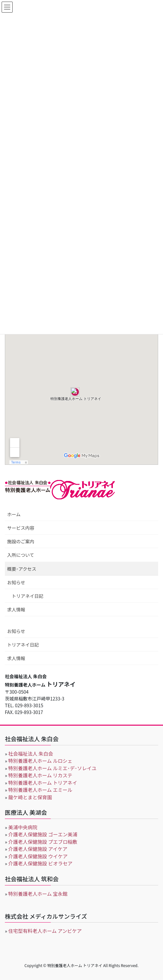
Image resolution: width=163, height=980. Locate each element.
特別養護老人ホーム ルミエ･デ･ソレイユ (53, 768)
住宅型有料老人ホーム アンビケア (45, 931)
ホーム (14, 514)
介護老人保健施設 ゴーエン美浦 (43, 834)
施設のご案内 (21, 541)
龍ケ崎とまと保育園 (30, 797)
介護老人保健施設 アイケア (38, 849)
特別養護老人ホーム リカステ (40, 775)
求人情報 (16, 609)
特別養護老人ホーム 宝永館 (38, 894)
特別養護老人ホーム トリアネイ (43, 783)
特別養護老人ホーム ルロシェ (40, 761)
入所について (21, 555)
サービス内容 (21, 528)
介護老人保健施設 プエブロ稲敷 (43, 842)
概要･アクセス (22, 569)
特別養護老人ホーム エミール (40, 790)
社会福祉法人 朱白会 (31, 754)
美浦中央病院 (23, 827)
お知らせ (16, 582)
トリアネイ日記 (27, 596)
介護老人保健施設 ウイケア (38, 856)
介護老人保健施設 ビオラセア (40, 863)
